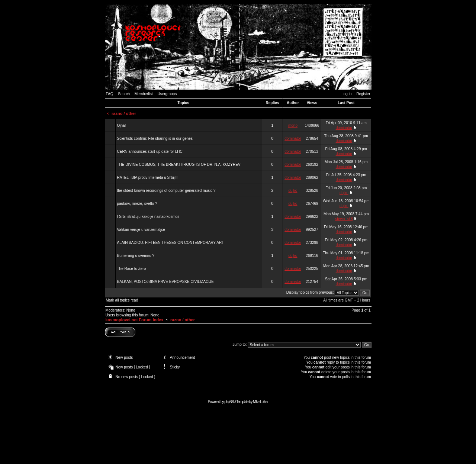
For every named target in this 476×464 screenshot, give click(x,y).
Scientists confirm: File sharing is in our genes (155, 138)
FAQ (110, 94)
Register (363, 94)
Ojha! (122, 125)
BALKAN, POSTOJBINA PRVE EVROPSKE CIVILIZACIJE (165, 282)
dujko (293, 191)
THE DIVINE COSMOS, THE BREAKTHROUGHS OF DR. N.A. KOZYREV (179, 165)
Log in (346, 94)
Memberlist (144, 94)
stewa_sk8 (344, 219)
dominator (344, 128)
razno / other (124, 113)
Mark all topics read (122, 300)
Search (124, 94)
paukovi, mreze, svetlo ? (137, 204)
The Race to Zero (132, 269)
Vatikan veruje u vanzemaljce (141, 230)
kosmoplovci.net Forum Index (135, 320)
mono (293, 125)
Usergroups (167, 94)
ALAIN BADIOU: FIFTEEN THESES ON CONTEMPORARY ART (171, 243)
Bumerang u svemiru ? (136, 256)
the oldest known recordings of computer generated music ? (166, 191)
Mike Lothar (260, 402)
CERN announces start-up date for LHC (150, 152)
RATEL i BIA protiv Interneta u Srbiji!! (147, 178)
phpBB (229, 402)
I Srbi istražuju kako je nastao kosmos (148, 217)
